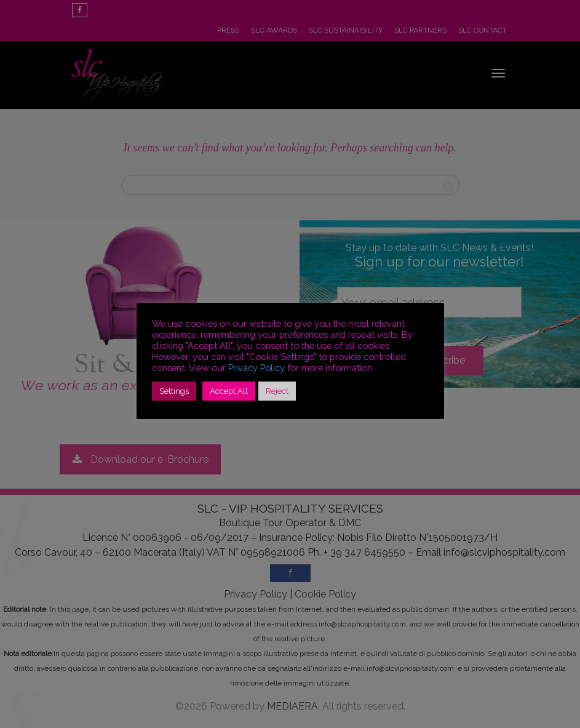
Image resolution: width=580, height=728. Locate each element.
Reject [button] (277, 391)
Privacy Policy (256, 368)
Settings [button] (174, 391)
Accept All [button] (229, 391)
